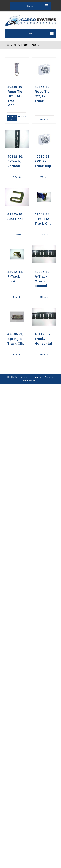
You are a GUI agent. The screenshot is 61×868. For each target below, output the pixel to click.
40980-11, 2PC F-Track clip (43, 161)
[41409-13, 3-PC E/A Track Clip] (44, 197)
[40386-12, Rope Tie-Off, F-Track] (44, 69)
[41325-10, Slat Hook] (17, 197)
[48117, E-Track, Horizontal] (44, 317)
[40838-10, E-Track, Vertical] (17, 139)
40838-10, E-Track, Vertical (15, 161)
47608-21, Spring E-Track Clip (16, 339)
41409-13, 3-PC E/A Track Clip (43, 219)
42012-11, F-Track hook (15, 276)
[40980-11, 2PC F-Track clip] (44, 139)
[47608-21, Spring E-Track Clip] (17, 317)
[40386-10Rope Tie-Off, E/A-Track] (17, 69)
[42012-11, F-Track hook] (17, 254)
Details (23, 116)
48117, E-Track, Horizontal (43, 339)
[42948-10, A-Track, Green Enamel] (44, 254)
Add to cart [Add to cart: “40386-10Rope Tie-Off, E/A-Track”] (13, 118)
